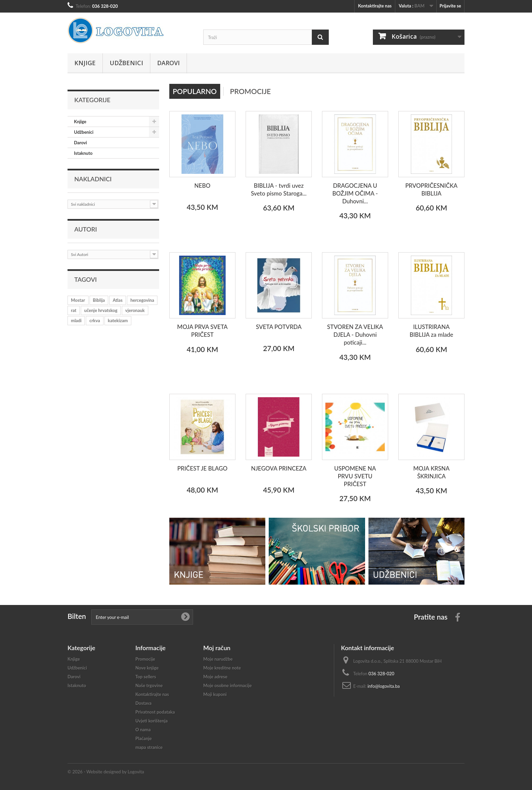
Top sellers (146, 677)
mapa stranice (149, 747)
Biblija (99, 300)
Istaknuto (83, 153)
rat (74, 310)
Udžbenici (126, 63)
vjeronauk (135, 310)
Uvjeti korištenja (151, 721)
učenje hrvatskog (101, 310)
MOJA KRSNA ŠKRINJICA (431, 472)
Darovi (168, 63)
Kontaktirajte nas (375, 6)
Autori (86, 229)
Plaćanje (144, 738)
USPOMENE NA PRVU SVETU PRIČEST (355, 476)
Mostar (78, 300)
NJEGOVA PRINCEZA (279, 468)
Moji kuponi (215, 694)
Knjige (85, 63)
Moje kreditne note (222, 668)
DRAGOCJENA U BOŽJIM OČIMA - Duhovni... (355, 193)
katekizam (118, 320)
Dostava (144, 703)
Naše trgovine (149, 685)
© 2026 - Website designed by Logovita (106, 772)
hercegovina (142, 300)
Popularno (195, 91)
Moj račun (217, 648)
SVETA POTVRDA (279, 327)
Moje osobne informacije (227, 685)
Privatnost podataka (155, 712)
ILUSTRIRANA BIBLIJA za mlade (431, 331)
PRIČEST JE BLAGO (203, 468)
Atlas (118, 300)
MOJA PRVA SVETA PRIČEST (202, 331)
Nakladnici (93, 179)
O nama (143, 730)
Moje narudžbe (218, 659)
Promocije (251, 91)
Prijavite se (450, 6)
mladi (76, 320)
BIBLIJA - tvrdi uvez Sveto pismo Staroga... (279, 189)
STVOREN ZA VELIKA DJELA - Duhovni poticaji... (355, 335)
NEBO (203, 186)
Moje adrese (215, 677)
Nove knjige (147, 668)
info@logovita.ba (384, 686)
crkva (94, 320)
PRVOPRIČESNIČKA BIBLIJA (432, 189)
